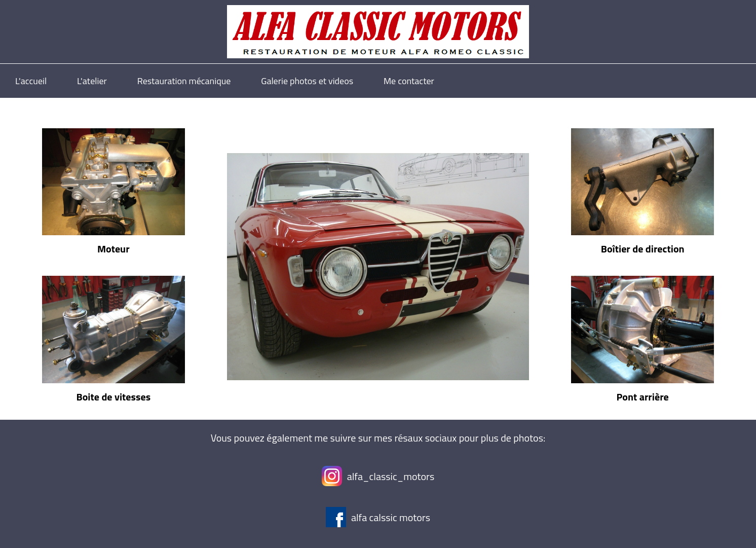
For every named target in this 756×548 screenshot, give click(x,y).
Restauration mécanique (184, 81)
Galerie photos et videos (307, 81)
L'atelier (92, 81)
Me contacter (409, 81)
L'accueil (31, 81)
